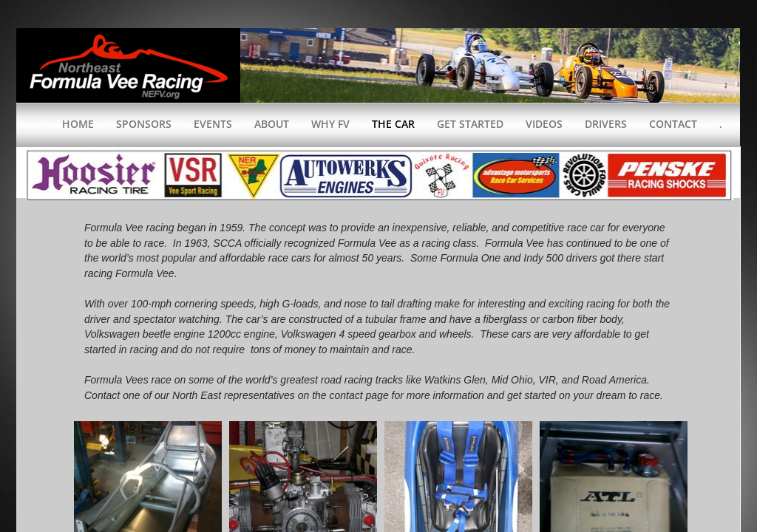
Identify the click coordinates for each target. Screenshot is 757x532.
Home (78, 124)
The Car (393, 124)
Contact (673, 124)
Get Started (470, 124)
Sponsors (144, 124)
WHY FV (330, 124)
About (272, 124)
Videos (544, 124)
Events (213, 124)
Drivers (606, 124)
